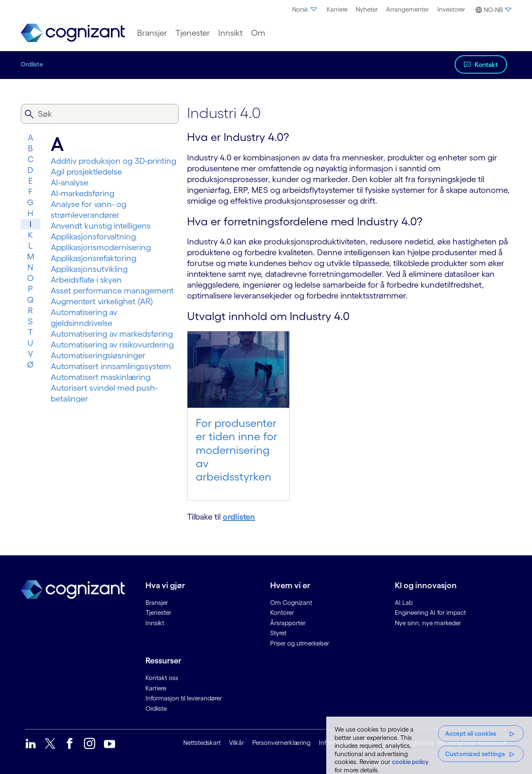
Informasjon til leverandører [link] (184, 698)
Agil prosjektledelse (86, 172)
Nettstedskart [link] (202, 743)
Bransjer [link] (157, 603)
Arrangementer (408, 9)
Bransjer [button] (152, 33)
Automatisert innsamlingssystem (111, 366)
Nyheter (367, 9)
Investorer (451, 9)
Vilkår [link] (236, 743)
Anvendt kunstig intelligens (101, 226)
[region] (429, 745)
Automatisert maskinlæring (101, 377)
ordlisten (239, 517)
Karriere (337, 9)
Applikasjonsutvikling (89, 269)
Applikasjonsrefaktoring (94, 258)
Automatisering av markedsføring (112, 334)
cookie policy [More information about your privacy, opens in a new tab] (410, 762)
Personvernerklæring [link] (281, 743)
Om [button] (258, 33)
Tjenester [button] (193, 33)
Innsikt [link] (155, 623)
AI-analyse (69, 182)
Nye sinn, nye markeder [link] (428, 623)
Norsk (305, 9)
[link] (73, 33)
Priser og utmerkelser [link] (300, 643)
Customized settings (475, 754)
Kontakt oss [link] (162, 678)
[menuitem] (305, 10)
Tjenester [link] (158, 613)
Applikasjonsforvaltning (93, 237)
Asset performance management (112, 291)
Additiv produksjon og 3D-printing (113, 161)
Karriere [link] (156, 688)
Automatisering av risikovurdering (112, 345)
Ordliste (32, 64)
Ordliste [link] (156, 709)
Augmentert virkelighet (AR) (102, 301)
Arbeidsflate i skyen (86, 280)
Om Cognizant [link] (291, 603)
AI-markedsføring (83, 193)
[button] (492, 10)
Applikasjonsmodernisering (101, 247)
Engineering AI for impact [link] (430, 613)
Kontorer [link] (282, 613)
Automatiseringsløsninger (98, 355)
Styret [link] (278, 633)
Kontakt (486, 64)
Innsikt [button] (230, 33)
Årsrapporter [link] (288, 623)
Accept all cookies (471, 733)
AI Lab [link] (404, 603)
